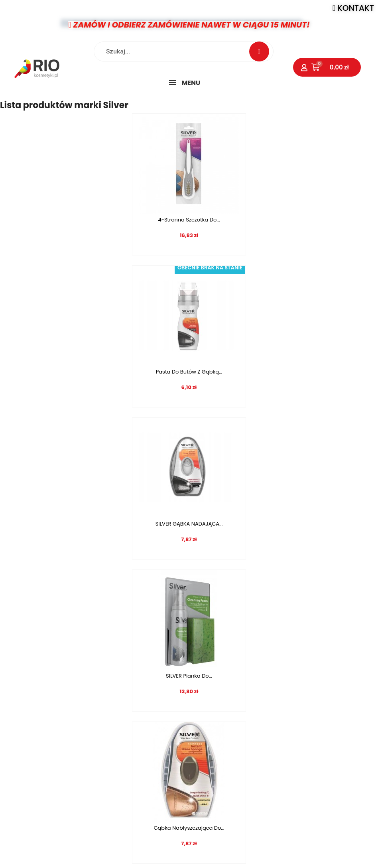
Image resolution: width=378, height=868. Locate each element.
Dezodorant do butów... (287, 524)
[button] (353, 8)
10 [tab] (225, 650)
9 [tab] (217, 650)
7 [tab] (201, 650)
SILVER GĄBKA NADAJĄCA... (92, 372)
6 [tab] (193, 650)
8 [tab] (209, 650)
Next (362, 626)
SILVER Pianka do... (287, 372)
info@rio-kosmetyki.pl (257, 819)
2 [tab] (161, 650)
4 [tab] (177, 650)
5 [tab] (185, 650)
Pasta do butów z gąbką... (286, 220)
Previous (16, 626)
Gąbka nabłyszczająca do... (92, 524)
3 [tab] (169, 650)
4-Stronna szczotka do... (92, 220)
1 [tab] (153, 650)
